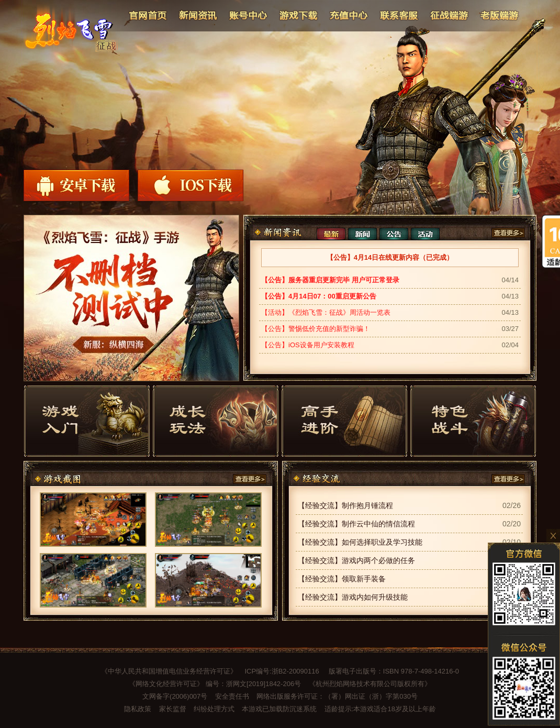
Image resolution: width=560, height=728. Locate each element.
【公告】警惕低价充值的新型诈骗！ (316, 329)
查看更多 (508, 233)
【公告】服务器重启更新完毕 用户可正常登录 (330, 280)
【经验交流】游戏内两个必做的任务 (356, 560)
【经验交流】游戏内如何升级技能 (353, 597)
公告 (394, 234)
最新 (331, 234)
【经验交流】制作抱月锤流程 (345, 505)
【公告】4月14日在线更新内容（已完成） (390, 257)
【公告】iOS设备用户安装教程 (308, 345)
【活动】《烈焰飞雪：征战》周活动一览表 (326, 312)
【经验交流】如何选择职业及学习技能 (360, 542)
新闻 (362, 234)
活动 (425, 234)
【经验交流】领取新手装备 (342, 579)
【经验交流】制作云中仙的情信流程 (356, 524)
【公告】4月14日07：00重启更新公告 (319, 296)
